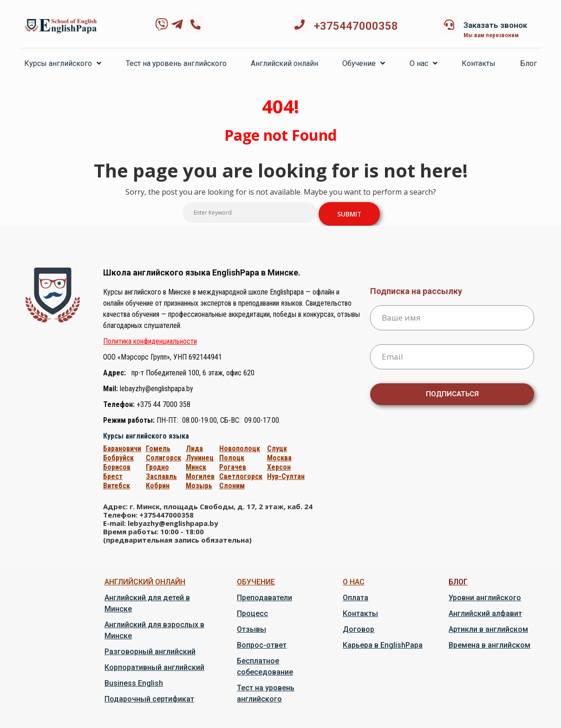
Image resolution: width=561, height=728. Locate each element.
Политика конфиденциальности (150, 341)
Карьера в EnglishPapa (383, 645)
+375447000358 (356, 26)
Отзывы (251, 629)
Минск (196, 467)
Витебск (117, 486)
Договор (359, 629)
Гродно (157, 467)
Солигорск (163, 458)
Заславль (161, 476)
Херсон (279, 467)
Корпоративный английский (154, 667)
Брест (113, 476)
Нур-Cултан (286, 476)
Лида (194, 449)
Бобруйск (118, 458)
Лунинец (200, 458)
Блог (528, 63)
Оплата (356, 598)
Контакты (479, 63)
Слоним (232, 486)
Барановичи (122, 449)
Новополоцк (240, 449)
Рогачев (233, 467)
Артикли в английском (488, 629)
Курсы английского (63, 63)
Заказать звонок (495, 25)
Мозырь (199, 486)
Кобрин (158, 486)
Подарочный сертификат (149, 699)
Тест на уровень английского (176, 63)
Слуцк (277, 449)
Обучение (364, 63)
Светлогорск (241, 476)
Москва (279, 458)
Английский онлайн (284, 63)
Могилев (200, 476)
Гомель (158, 449)
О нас (424, 63)
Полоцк (232, 458)
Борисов (117, 467)
